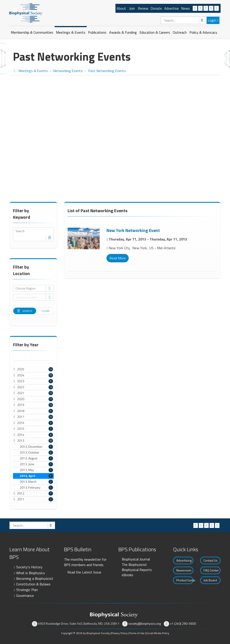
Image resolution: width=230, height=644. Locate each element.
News (185, 8)
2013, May (36, 470)
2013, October (36, 452)
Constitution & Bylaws (33, 584)
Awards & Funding (123, 32)
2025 (21, 369)
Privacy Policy (119, 633)
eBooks (127, 575)
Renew (143, 8)
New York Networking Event (133, 230)
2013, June (36, 464)
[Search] (183, 20)
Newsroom (184, 570)
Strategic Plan (27, 590)
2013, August (36, 458)
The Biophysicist (134, 565)
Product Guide (185, 580)
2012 (21, 493)
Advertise (171, 8)
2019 (21, 405)
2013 (21, 440)
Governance (25, 595)
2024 (21, 375)
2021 (21, 393)
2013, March (36, 482)
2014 (21, 435)
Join (132, 8)
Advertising (184, 560)
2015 (21, 429)
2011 (21, 499)
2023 (21, 381)
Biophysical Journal (136, 559)
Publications (97, 32)
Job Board (210, 580)
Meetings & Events (71, 32)
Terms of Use (137, 633)
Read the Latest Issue (84, 572)
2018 (21, 411)
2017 (21, 417)
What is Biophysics (31, 573)
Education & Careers (155, 32)
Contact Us (211, 560)
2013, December (36, 447)
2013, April (36, 476)
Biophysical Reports (137, 570)
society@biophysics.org (145, 623)
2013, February (36, 487)
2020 (21, 399)
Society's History (29, 567)
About (121, 8)
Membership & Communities (32, 32)
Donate (156, 8)
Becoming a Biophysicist (35, 578)
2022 (21, 387)
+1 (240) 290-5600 (183, 623)
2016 (21, 423)
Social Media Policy (158, 633)
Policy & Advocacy (203, 32)
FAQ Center (211, 570)
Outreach (180, 32)
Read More (118, 258)
